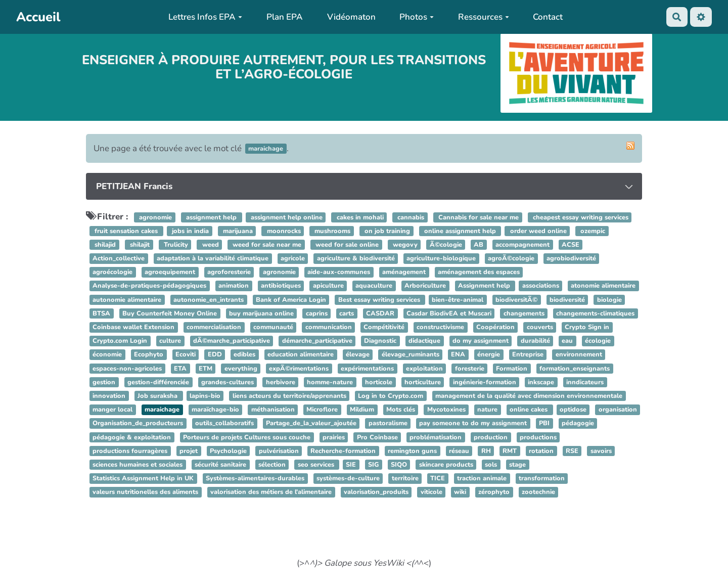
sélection (272, 465)
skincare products (446, 465)
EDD (215, 355)
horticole (379, 382)
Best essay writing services (380, 300)
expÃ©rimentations (299, 369)
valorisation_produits (376, 492)
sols (491, 465)
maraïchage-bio (215, 410)
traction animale (482, 478)
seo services (317, 465)
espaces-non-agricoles (127, 369)
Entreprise (528, 355)
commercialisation (214, 327)
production (491, 437)
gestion (104, 382)
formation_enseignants (575, 369)
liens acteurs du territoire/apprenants (289, 396)
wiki (460, 492)
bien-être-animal (458, 300)
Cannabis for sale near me (477, 217)
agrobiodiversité (571, 258)
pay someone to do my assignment (473, 424)
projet (189, 451)
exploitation (424, 369)
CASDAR (380, 313)
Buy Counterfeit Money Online (170, 313)
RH (486, 451)
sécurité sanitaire (220, 465)
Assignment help (485, 286)
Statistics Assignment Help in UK (143, 478)
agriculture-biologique (441, 258)
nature (487, 410)
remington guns (412, 451)
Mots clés (401, 410)
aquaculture (374, 286)
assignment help (211, 217)
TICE (438, 478)
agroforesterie (229, 273)
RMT (510, 451)
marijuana (237, 231)
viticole (431, 492)
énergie (489, 355)
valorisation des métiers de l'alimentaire (271, 492)
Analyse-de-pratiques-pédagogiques (149, 286)
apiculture (328, 286)
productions (538, 437)
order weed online (537, 231)
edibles (244, 355)
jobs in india (189, 231)
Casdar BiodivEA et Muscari (449, 313)
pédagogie (578, 424)
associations (541, 286)
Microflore (322, 410)
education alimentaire (301, 355)
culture (170, 341)
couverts (540, 327)
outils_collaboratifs (224, 424)
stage (517, 465)
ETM (206, 369)
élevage (358, 355)
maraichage (162, 410)
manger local (112, 410)
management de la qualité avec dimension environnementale (529, 396)
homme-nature (330, 382)
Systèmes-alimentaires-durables (255, 478)
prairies (334, 437)
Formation (512, 369)
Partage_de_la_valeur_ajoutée (311, 424)
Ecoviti (186, 355)
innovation (109, 396)
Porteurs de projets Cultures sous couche (247, 437)
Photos (417, 17)
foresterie (470, 369)
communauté (273, 327)
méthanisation (273, 410)
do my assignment (481, 341)
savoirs (601, 451)
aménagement (404, 273)
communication (329, 327)
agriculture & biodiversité (356, 258)
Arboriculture (425, 286)
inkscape (541, 382)
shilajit (139, 245)
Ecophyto (149, 355)
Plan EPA (285, 17)
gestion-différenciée (158, 382)
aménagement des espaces (479, 273)
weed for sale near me (266, 245)
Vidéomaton (351, 17)
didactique (424, 341)
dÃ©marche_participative (232, 341)
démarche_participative (317, 341)
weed (210, 245)
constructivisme (440, 327)
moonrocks (283, 231)
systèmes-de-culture (348, 478)
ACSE (571, 245)
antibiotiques (281, 286)
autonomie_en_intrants (209, 300)
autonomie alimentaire (127, 300)
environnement (579, 355)
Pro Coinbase (377, 437)
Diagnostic (380, 341)
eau (567, 341)
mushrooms (331, 231)
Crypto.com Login (120, 341)
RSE (572, 451)
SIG (373, 465)
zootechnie (538, 492)
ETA (180, 369)
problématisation (436, 437)
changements (524, 313)
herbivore (281, 382)
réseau (459, 451)
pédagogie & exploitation (132, 437)
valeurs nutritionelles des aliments (145, 492)
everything (241, 369)
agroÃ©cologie (511, 258)
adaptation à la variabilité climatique (213, 258)
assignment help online (286, 217)
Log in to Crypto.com (391, 396)
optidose (573, 410)
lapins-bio (205, 396)
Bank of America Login (291, 300)
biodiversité (567, 300)
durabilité (535, 341)
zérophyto (494, 492)
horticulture (423, 382)
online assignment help (460, 231)
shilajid (104, 245)
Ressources (484, 17)
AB (479, 245)
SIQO (399, 465)
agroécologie (112, 273)
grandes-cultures (227, 382)
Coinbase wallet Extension (133, 327)
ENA (458, 355)
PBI (544, 424)
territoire (405, 478)
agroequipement (170, 273)
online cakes (530, 410)
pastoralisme (388, 424)
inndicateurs (585, 382)
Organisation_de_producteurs (138, 424)
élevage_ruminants (411, 355)
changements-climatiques (595, 313)
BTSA (101, 313)
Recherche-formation (343, 451)
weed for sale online (346, 245)
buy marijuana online (261, 313)
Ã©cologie (446, 245)
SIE (351, 465)
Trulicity (175, 245)
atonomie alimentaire (603, 286)
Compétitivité (384, 327)
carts (347, 313)
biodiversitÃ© (516, 300)
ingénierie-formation (485, 382)
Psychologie (228, 451)
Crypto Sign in (587, 327)
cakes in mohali (359, 217)
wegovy (404, 245)
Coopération (495, 327)
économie (107, 355)
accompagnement (522, 245)
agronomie (154, 217)
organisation (618, 410)
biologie (609, 300)
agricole (293, 258)
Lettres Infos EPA (205, 17)
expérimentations (367, 369)
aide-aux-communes (339, 273)
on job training (386, 231)
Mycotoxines (446, 410)
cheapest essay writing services (580, 217)
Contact (548, 17)
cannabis (410, 217)
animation (234, 286)
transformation (542, 478)
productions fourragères (130, 451)
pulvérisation (279, 451)
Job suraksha (158, 396)
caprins (317, 313)
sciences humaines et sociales (138, 465)
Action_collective (119, 258)
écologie (598, 341)
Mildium (362, 410)
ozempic (592, 231)
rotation (541, 451)
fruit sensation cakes (126, 231)
